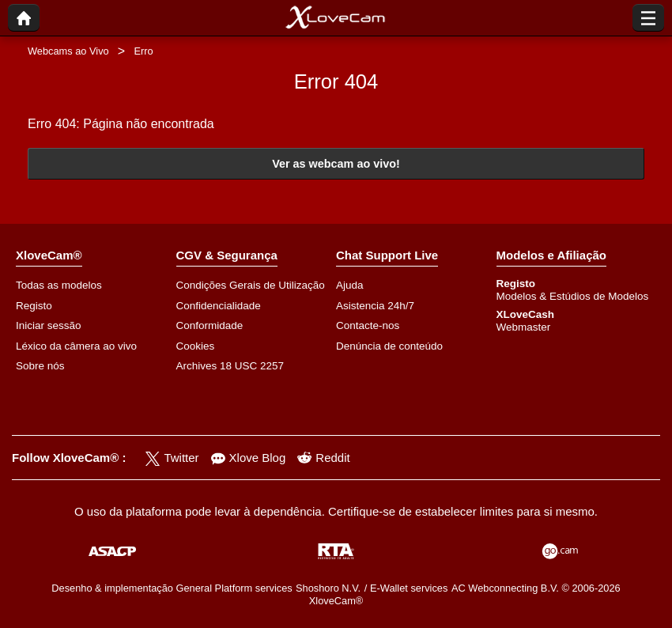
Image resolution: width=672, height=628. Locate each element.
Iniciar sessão (49, 325)
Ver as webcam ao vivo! (336, 164)
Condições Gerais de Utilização (251, 285)
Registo (34, 306)
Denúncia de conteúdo (389, 346)
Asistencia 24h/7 (375, 306)
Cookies (196, 346)
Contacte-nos (368, 325)
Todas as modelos (59, 285)
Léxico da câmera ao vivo (76, 346)
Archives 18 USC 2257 (230, 366)
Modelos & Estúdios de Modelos (573, 296)
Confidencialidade (219, 306)
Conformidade (210, 325)
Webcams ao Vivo (68, 51)
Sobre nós (40, 366)
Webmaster (524, 327)
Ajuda (350, 285)
